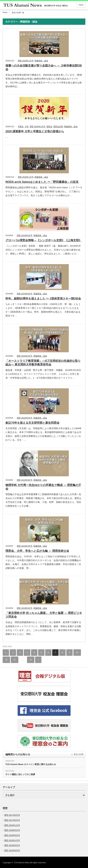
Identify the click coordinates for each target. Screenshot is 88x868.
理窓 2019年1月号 (12, 840)
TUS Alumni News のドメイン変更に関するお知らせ (31, 764)
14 (31, 660)
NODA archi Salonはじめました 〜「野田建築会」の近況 (42, 182)
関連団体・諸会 (41, 61)
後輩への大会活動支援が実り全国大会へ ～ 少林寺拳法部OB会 (44, 67)
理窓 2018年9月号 (12, 835)
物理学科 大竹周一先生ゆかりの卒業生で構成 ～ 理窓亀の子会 (43, 487)
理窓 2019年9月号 (25, 235)
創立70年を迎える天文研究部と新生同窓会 (32, 423)
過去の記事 (79, 754)
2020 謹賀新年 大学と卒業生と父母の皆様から (35, 131)
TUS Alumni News (22, 863)
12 (14, 660)
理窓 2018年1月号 (12, 825)
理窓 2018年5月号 (12, 830)
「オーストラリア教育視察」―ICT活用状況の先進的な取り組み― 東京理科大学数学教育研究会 (43, 363)
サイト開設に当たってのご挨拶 (20, 774)
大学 (27, 127)
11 (6, 660)
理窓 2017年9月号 (12, 820)
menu (81, 5)
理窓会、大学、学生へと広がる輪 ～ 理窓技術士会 (37, 551)
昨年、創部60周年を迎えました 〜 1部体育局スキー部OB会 (43, 299)
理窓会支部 (58, 127)
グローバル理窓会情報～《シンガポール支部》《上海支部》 (44, 240)
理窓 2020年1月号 (26, 61)
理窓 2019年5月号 (12, 845)
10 (77, 652)
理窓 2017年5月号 (12, 815)
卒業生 (21, 127)
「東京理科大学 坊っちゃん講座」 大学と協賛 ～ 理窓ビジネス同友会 (44, 615)
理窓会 (49, 127)
